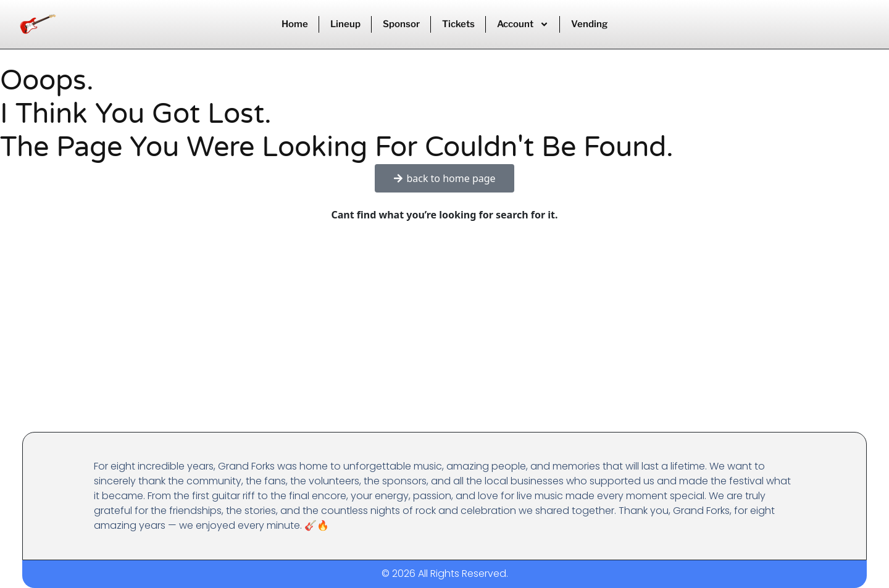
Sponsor (401, 24)
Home (295, 24)
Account (523, 24)
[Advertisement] (444, 339)
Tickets (458, 24)
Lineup (345, 24)
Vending (589, 24)
